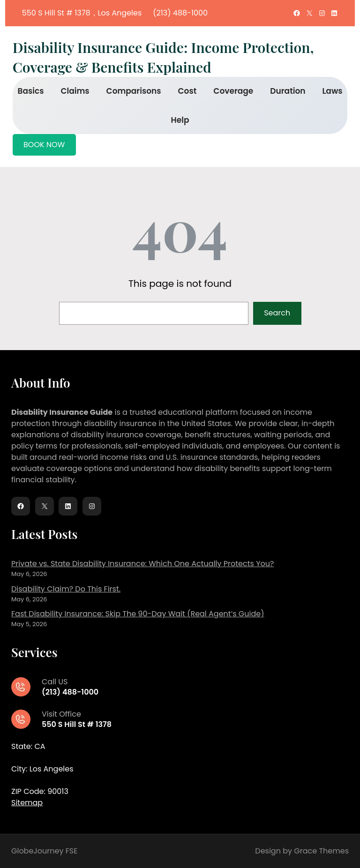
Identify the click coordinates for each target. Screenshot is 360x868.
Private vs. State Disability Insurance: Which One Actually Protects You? (142, 564)
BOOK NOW (44, 145)
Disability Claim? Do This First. (66, 589)
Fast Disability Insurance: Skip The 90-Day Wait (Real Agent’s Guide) (138, 614)
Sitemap (27, 803)
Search (277, 313)
